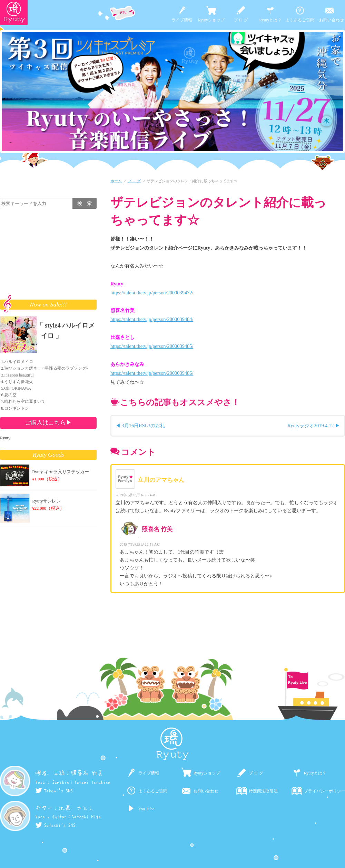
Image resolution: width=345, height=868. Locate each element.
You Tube (146, 809)
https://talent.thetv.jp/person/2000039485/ (152, 346)
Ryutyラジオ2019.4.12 (310, 426)
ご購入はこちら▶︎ (48, 422)
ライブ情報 (182, 20)
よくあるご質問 (300, 20)
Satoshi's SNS (55, 825)
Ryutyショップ (211, 20)
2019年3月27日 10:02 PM (135, 495)
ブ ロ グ (241, 20)
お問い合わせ (332, 20)
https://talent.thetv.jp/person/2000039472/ (152, 293)
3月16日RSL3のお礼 (143, 426)
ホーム (116, 181)
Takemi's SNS (54, 791)
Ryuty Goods (48, 455)
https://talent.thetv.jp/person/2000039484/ (152, 319)
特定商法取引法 (263, 791)
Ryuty (5, 438)
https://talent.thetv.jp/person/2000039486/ (152, 373)
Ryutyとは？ (270, 20)
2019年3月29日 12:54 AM (140, 544)
